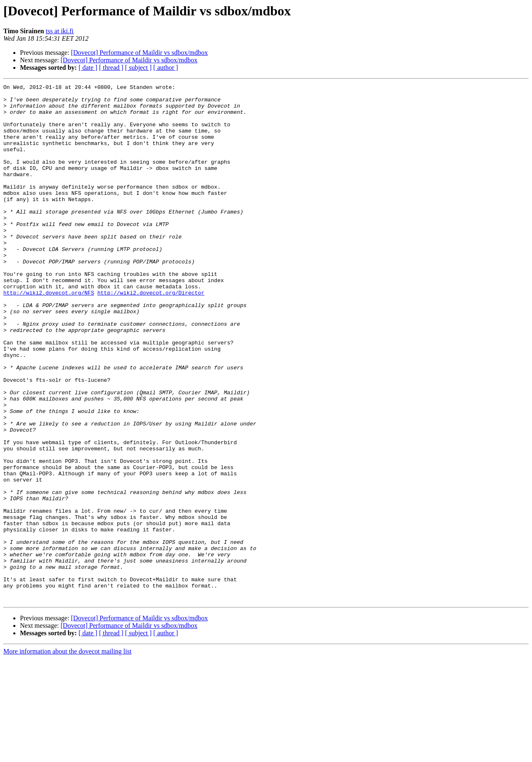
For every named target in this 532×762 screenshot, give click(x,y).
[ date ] (88, 68)
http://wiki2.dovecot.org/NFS (49, 335)
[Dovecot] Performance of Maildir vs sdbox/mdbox (139, 53)
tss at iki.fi (60, 31)
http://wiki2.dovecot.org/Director (151, 335)
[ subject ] (138, 68)
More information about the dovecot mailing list (67, 755)
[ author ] (166, 68)
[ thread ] (111, 68)
